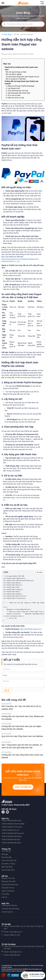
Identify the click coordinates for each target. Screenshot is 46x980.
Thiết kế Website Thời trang (12, 827)
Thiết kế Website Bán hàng (11, 821)
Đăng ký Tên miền (8, 878)
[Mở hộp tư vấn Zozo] (33, 975)
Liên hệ (4, 897)
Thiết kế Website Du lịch (10, 830)
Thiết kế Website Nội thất (11, 840)
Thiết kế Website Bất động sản (13, 833)
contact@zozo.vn (16, 932)
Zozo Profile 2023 (8, 870)
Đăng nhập (42, 3)
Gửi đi (7, 691)
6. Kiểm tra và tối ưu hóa (15, 98)
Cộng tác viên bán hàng (10, 909)
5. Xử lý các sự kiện (13, 95)
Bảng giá (5, 854)
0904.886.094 (15, 955)
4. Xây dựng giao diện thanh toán (18, 93)
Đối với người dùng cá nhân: (16, 72)
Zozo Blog (5, 894)
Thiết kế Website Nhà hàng (11, 836)
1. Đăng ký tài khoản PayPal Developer (20, 86)
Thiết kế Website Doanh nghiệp (13, 824)
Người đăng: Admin (10, 54)
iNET (28, 805)
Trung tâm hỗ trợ (8, 888)
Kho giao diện (7, 857)
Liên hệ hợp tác (7, 912)
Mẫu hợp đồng (7, 867)
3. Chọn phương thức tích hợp (17, 91)
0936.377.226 (15, 935)
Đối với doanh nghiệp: (14, 74)
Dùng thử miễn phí (23, 787)
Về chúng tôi (6, 851)
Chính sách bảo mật (9, 860)
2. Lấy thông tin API (13, 88)
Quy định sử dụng (8, 864)
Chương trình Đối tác (9, 905)
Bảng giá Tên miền (8, 881)
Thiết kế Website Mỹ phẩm (11, 843)
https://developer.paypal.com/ (31, 629)
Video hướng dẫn (8, 891)
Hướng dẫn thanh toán (10, 885)
